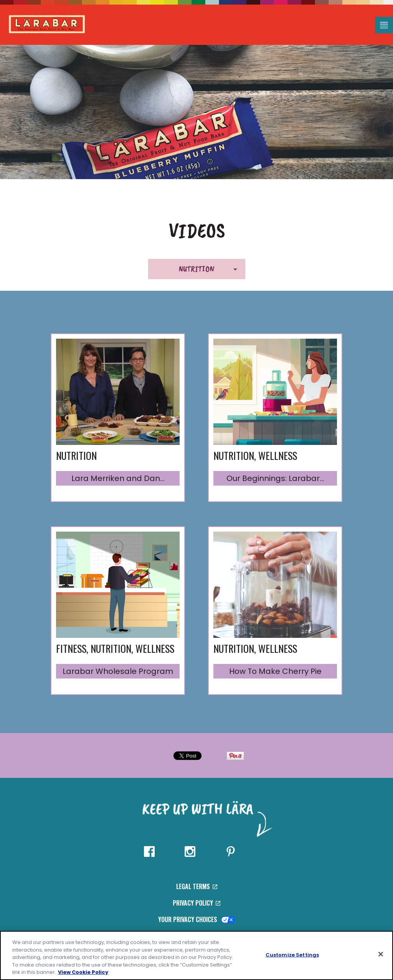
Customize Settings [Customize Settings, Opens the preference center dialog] (292, 955)
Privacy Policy (196, 903)
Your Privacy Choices (197, 919)
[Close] (381, 954)
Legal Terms (197, 886)
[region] (196, 955)
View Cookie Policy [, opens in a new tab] (83, 972)
